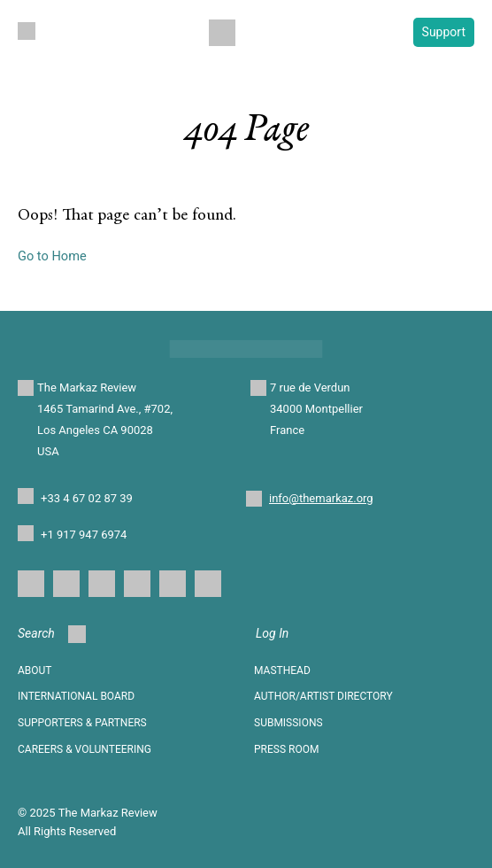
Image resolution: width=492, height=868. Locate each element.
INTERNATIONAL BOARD (76, 696)
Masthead (282, 670)
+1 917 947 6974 (84, 535)
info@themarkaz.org (321, 498)
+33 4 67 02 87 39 (87, 498)
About (35, 670)
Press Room (286, 749)
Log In (272, 633)
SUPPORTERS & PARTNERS (82, 723)
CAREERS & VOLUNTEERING (85, 749)
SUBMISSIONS (288, 723)
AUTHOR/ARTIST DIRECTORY (323, 696)
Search (52, 634)
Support (444, 32)
